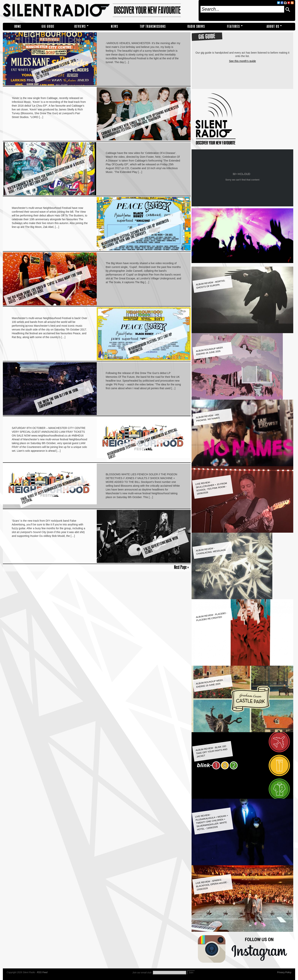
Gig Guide (48, 27)
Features (233, 27)
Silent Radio (99, 10)
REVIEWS (80, 27)
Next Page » (181, 567)
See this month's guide (242, 61)
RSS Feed (42, 972)
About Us (273, 27)
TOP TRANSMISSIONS (153, 27)
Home (18, 27)
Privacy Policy (284, 972)
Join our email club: (142, 973)
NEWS (115, 27)
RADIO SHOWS (196, 27)
